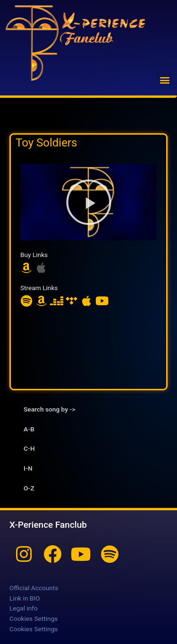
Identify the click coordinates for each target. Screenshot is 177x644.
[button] (164, 80)
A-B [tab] (29, 429)
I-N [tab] (28, 468)
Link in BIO (25, 598)
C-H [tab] (29, 448)
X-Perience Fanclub (48, 525)
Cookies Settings (34, 618)
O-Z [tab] (29, 488)
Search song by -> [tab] (49, 409)
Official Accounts (34, 588)
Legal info (24, 608)
